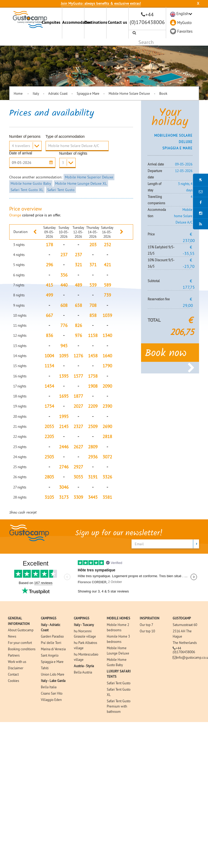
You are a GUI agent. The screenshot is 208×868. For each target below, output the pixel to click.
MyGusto (184, 23)
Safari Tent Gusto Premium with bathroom (119, 706)
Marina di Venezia (53, 649)
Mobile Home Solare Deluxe (129, 93)
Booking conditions (22, 649)
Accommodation (73, 22)
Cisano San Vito (52, 693)
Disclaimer (16, 668)
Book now (170, 355)
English (182, 14)
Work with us (17, 662)
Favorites (185, 31)
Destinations (95, 22)
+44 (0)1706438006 (184, 650)
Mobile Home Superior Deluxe (89, 177)
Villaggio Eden (51, 700)
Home (19, 93)
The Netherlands (185, 643)
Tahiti (45, 668)
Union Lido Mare (53, 674)
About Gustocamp (21, 630)
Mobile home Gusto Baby (31, 183)
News (12, 636)
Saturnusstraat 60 (185, 625)
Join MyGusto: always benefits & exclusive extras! (101, 3)
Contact (13, 674)
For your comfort (20, 643)
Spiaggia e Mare (88, 93)
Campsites (51, 22)
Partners (14, 655)
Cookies (13, 681)
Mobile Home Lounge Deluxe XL (81, 183)
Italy (36, 93)
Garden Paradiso (52, 636)
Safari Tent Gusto (61, 190)
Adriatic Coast (58, 93)
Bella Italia (49, 687)
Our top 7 (146, 625)
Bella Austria (83, 672)
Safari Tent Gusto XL (27, 190)
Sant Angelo (50, 655)
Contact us (117, 22)
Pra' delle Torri (51, 643)
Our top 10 (147, 631)
